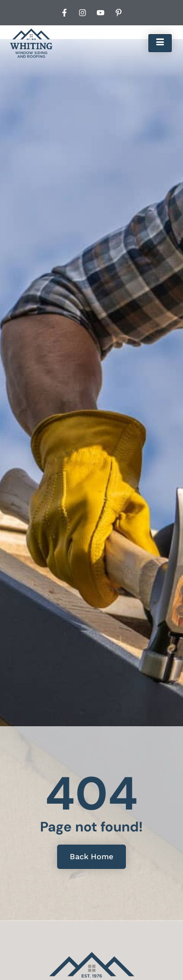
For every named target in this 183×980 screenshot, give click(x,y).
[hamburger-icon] (160, 43)
